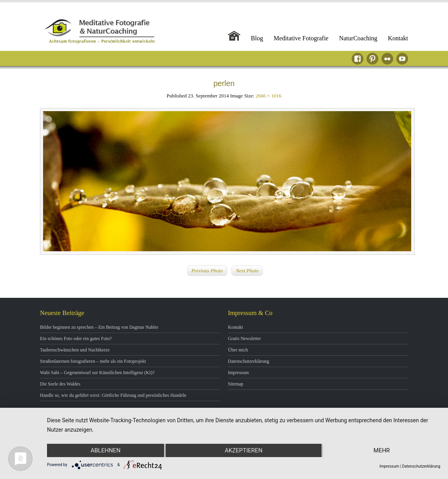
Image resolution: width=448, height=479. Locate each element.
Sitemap (236, 384)
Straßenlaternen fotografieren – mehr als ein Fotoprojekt (93, 361)
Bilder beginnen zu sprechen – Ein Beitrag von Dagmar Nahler (99, 327)
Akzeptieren (244, 450)
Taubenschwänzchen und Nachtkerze (75, 350)
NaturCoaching (358, 38)
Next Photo (247, 271)
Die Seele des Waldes (60, 384)
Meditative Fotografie (301, 38)
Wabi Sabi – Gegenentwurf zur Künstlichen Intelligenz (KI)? (97, 373)
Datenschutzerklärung (248, 361)
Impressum (238, 373)
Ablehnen (105, 450)
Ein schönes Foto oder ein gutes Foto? (76, 339)
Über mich (238, 350)
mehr (382, 450)
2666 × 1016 (269, 96)
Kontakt (398, 38)
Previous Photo (207, 271)
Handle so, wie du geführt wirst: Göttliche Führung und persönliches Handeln (113, 395)
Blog (257, 38)
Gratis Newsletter (244, 339)
